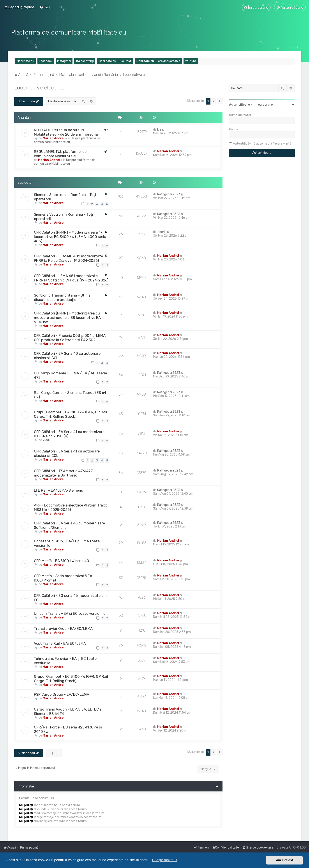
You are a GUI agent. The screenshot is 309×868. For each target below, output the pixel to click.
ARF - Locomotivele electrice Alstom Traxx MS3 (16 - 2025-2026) (70, 507)
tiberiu (162, 232)
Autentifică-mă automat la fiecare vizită (262, 143)
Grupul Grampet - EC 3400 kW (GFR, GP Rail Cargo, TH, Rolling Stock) (71, 678)
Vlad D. (47, 440)
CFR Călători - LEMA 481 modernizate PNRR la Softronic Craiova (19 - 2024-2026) (71, 278)
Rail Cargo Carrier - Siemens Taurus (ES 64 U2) (70, 395)
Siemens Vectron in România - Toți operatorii (64, 216)
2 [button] (214, 101)
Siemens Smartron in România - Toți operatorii (65, 197)
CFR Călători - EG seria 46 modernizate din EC (70, 597)
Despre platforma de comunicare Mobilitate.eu (67, 140)
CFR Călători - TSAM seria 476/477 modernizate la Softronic (63, 473)
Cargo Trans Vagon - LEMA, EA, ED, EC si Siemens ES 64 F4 (68, 711)
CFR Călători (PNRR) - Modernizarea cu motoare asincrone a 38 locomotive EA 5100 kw (67, 317)
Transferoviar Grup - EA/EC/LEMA (63, 628)
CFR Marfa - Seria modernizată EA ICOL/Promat (63, 578)
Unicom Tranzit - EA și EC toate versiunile (70, 613)
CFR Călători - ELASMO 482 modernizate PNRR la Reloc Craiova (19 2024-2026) (68, 258)
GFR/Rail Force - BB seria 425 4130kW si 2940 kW (68, 729)
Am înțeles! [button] (284, 860)
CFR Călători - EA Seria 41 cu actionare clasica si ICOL (67, 453)
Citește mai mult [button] (165, 860)
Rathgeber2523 (169, 194)
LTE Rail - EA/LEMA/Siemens (58, 490)
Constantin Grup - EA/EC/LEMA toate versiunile (67, 543)
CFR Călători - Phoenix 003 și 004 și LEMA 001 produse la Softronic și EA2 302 (70, 337)
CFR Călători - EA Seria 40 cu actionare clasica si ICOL (67, 355)
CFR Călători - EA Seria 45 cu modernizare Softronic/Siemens (69, 525)
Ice (159, 129)
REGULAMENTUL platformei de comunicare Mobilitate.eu (60, 153)
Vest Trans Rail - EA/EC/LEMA (60, 643)
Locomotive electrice (40, 87)
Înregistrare (263, 104)
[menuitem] (45, 7)
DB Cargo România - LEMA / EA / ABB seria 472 (71, 375)
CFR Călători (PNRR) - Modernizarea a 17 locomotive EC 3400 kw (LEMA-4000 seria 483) (70, 236)
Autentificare (239, 104)
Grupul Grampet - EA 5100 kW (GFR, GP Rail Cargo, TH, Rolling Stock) (71, 414)
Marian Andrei (54, 138)
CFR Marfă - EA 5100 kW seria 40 (62, 560)
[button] (220, 101)
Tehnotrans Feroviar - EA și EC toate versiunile (65, 660)
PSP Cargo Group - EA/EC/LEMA (62, 694)
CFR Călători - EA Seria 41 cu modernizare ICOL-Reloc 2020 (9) (69, 434)
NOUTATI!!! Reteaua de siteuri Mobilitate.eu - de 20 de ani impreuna (66, 132)
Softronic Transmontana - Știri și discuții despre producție (63, 297)
